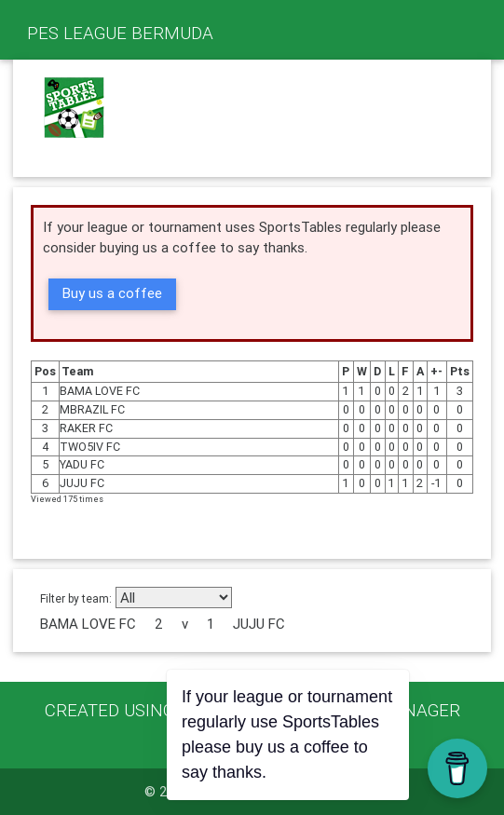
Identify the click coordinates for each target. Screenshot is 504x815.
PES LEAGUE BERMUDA (120, 33)
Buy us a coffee (112, 293)
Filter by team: (76, 598)
